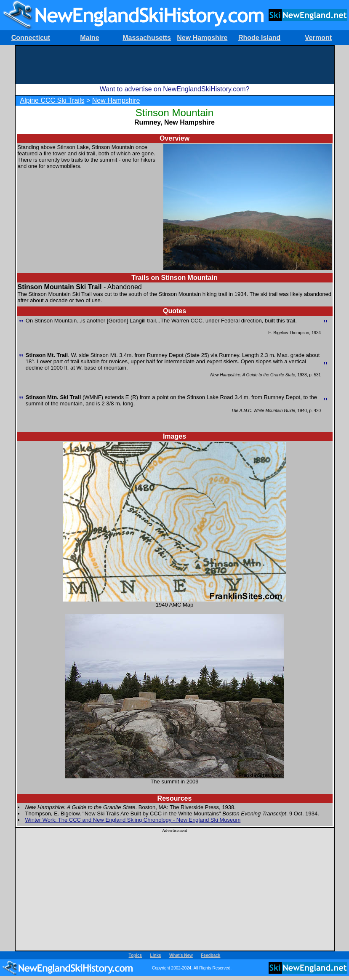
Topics (135, 955)
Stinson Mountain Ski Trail (60, 287)
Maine (89, 38)
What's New (181, 955)
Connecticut (31, 38)
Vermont (318, 38)
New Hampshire (202, 38)
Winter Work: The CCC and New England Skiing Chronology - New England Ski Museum (133, 820)
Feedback (210, 955)
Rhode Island (259, 38)
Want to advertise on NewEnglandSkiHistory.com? (175, 89)
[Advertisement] (175, 65)
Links (156, 955)
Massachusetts (147, 38)
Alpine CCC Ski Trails (52, 100)
